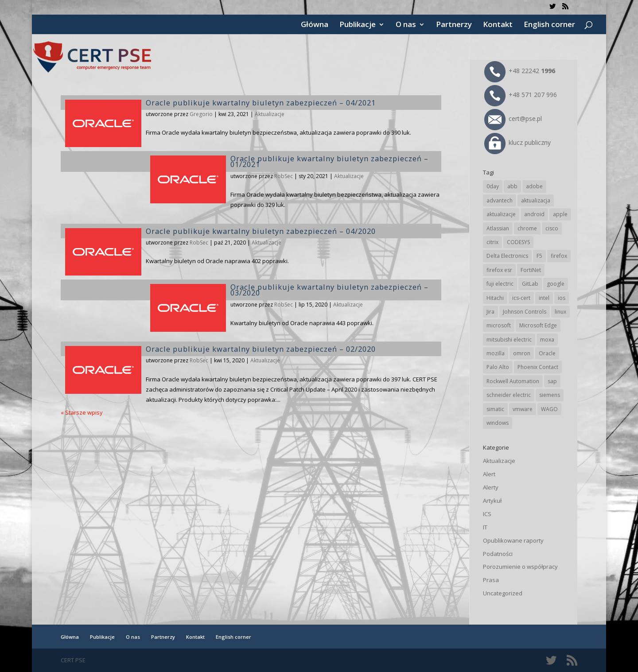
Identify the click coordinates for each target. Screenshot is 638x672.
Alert (489, 474)
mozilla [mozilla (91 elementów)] (496, 353)
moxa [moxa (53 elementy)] (547, 340)
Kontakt (498, 25)
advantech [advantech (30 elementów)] (500, 200)
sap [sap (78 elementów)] (552, 381)
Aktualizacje (270, 114)
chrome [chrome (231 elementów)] (527, 228)
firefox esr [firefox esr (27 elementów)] (499, 270)
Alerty (491, 487)
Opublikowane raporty (513, 540)
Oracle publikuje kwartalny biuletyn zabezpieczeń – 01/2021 (329, 161)
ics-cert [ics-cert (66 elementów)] (521, 298)
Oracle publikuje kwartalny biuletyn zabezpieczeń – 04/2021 (261, 103)
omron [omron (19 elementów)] (522, 353)
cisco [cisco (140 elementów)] (552, 228)
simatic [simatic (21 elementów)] (495, 409)
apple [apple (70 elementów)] (560, 214)
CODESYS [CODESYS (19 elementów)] (518, 242)
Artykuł (492, 501)
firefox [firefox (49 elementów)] (559, 256)
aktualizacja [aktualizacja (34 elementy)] (536, 200)
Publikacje (358, 25)
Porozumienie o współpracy (520, 567)
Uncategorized (503, 593)
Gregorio (201, 114)
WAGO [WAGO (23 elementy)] (549, 409)
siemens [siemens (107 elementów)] (550, 395)
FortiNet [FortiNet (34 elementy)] (531, 270)
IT (485, 527)
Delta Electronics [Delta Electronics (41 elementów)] (507, 256)
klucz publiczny (517, 142)
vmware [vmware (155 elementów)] (523, 409)
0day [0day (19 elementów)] (493, 186)
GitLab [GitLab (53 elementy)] (530, 284)
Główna (315, 25)
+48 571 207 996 (521, 95)
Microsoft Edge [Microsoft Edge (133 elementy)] (538, 325)
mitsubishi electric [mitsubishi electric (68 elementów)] (509, 340)
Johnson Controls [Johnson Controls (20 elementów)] (525, 312)
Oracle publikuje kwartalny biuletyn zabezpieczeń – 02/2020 (261, 349)
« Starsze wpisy (82, 412)
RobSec (284, 176)
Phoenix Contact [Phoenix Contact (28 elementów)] (538, 367)
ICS (487, 514)
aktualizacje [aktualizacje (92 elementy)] (501, 214)
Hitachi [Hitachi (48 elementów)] (495, 298)
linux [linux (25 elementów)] (560, 312)
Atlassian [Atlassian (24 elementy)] (498, 228)
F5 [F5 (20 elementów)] (539, 256)
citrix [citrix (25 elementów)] (492, 242)
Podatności (498, 554)
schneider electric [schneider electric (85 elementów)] (509, 395)
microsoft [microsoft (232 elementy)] (499, 325)
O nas (406, 25)
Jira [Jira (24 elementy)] (490, 312)
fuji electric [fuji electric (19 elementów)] (500, 284)
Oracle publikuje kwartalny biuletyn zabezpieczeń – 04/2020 (261, 231)
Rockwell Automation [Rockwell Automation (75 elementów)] (513, 381)
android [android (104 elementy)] (534, 214)
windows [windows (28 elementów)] (498, 423)
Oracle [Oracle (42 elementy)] (547, 353)
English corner (549, 25)
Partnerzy (454, 25)
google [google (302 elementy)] (556, 284)
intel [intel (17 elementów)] (544, 298)
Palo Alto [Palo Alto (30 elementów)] (498, 367)
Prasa (491, 580)
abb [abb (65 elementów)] (512, 186)
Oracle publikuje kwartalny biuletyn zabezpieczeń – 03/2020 (329, 290)
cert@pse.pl (513, 118)
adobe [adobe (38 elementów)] (534, 186)
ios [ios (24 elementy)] (562, 298)
